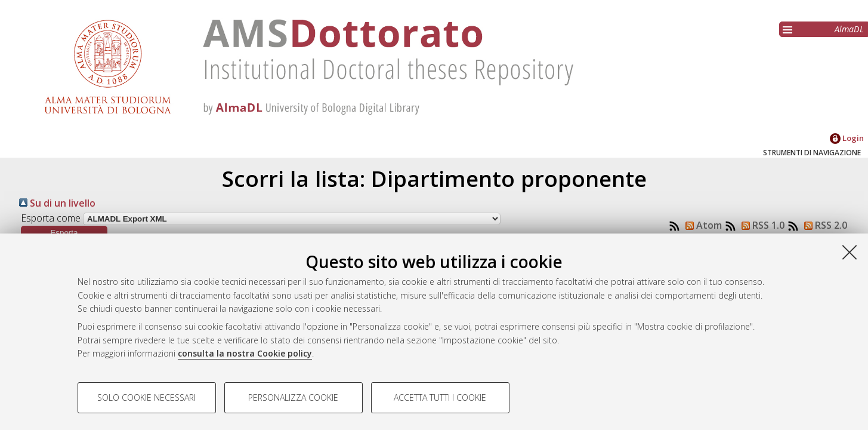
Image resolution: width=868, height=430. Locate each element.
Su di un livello (57, 203)
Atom (701, 225)
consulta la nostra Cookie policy (245, 353)
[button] (64, 233)
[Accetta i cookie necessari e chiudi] (850, 252)
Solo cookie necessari (146, 397)
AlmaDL (849, 29)
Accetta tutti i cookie (440, 397)
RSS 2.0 (823, 225)
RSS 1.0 (761, 225)
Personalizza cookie (293, 397)
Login (847, 138)
